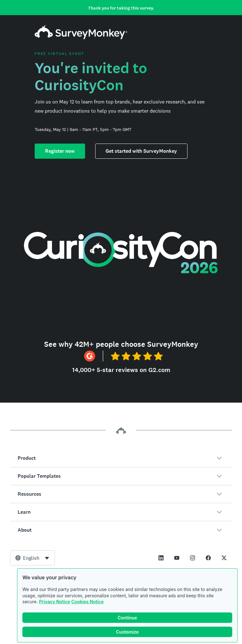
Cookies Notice (87, 602)
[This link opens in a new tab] (161, 558)
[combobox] (32, 558)
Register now (60, 151)
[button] (121, 458)
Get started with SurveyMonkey (141, 151)
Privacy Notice (55, 602)
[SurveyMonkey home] (81, 37)
